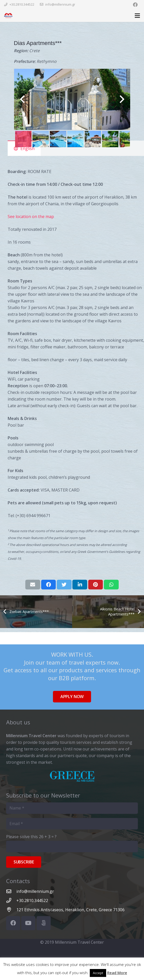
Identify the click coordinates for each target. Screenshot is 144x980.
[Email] (72, 824)
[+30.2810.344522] (11, 900)
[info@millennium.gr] (11, 891)
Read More (117, 973)
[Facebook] (135, 5)
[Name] (72, 808)
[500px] (44, 923)
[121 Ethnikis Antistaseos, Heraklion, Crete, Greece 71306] (11, 910)
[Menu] (137, 16)
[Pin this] (96, 585)
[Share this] (49, 585)
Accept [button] (98, 973)
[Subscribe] (24, 862)
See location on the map (31, 216)
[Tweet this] (64, 585)
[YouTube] (28, 923)
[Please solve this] (72, 846)
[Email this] (33, 585)
